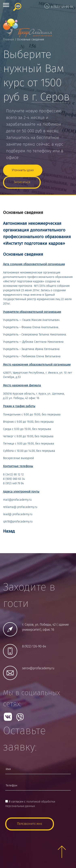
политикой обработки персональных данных (30, 804)
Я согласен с (30, 804)
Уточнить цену (23, 170)
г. (51, 97)
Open (6, 5)
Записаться (22, 182)
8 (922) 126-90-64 (62, 7)
